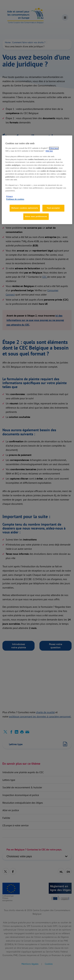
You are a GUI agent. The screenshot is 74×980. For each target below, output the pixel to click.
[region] (37, 180)
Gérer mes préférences (36, 216)
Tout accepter (53, 208)
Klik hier (49, 151)
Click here (54, 148)
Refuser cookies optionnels (25, 208)
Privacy (9, 196)
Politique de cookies (15, 199)
